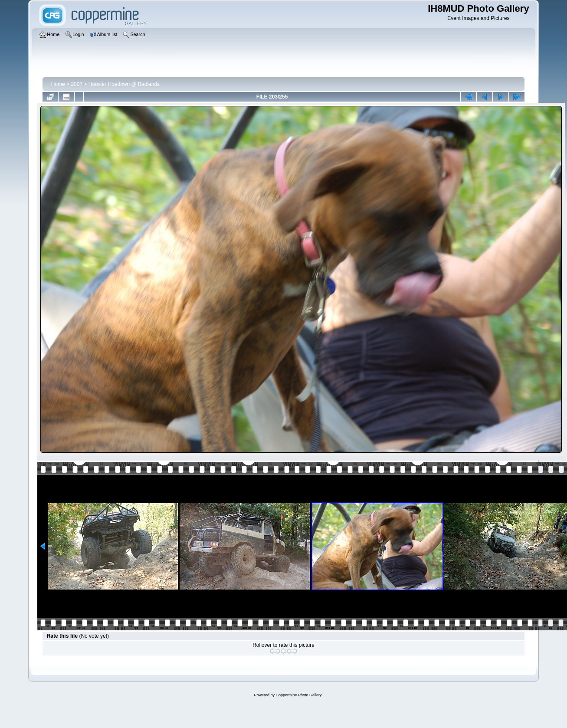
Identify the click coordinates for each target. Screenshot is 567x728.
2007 (77, 84)
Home (58, 84)
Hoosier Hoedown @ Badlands (124, 84)
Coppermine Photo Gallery (298, 695)
